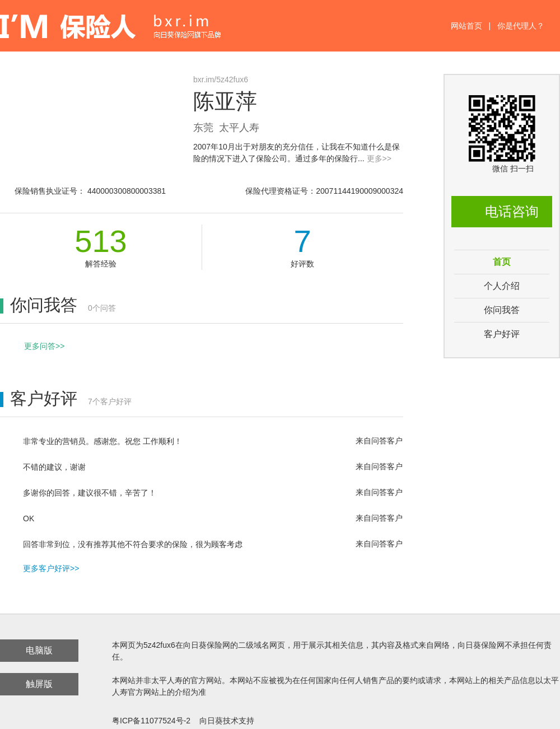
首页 (502, 262)
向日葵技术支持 (227, 721)
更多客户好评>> (51, 568)
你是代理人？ (521, 26)
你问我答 (502, 310)
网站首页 (466, 26)
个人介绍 (502, 286)
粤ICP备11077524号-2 (151, 721)
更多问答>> (44, 346)
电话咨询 (512, 211)
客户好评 (502, 334)
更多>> (379, 158)
